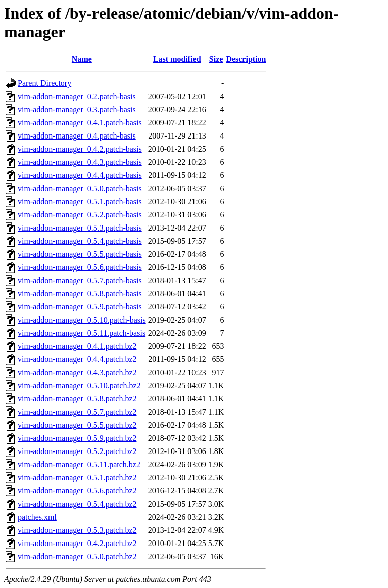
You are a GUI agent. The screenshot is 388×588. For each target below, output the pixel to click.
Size (216, 59)
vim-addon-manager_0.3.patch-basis (77, 109)
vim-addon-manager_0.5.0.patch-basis (80, 188)
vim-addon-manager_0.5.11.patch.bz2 (79, 464)
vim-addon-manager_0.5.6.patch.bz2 (77, 491)
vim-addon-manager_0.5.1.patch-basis (80, 201)
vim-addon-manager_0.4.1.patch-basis (80, 123)
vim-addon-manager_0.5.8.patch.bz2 (77, 399)
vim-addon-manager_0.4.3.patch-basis (80, 162)
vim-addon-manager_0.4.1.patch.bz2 (77, 346)
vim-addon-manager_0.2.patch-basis (77, 96)
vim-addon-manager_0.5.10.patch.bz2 (79, 386)
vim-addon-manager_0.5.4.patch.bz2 (77, 504)
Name (82, 59)
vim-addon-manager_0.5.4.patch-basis (80, 241)
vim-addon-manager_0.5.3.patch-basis (80, 228)
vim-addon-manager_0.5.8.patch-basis (80, 293)
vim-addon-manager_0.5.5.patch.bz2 (77, 425)
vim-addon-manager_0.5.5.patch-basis (80, 254)
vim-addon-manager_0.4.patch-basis (77, 136)
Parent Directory (44, 83)
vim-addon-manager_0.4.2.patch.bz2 (77, 543)
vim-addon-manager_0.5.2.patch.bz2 (77, 451)
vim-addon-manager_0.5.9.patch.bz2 (77, 438)
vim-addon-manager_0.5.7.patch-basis (80, 280)
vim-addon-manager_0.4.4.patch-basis (80, 175)
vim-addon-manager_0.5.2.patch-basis (80, 215)
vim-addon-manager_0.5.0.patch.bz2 (77, 556)
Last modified (177, 59)
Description (246, 59)
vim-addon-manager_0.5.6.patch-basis (80, 267)
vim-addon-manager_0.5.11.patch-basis (82, 333)
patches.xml (37, 517)
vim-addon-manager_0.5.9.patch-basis (80, 307)
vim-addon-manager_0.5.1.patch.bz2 (77, 478)
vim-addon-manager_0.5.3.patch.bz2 (77, 530)
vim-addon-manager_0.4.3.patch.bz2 (77, 372)
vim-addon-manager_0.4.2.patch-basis (80, 149)
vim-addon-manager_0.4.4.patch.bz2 (77, 359)
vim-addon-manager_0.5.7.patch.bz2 (77, 412)
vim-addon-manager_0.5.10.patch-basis (82, 320)
